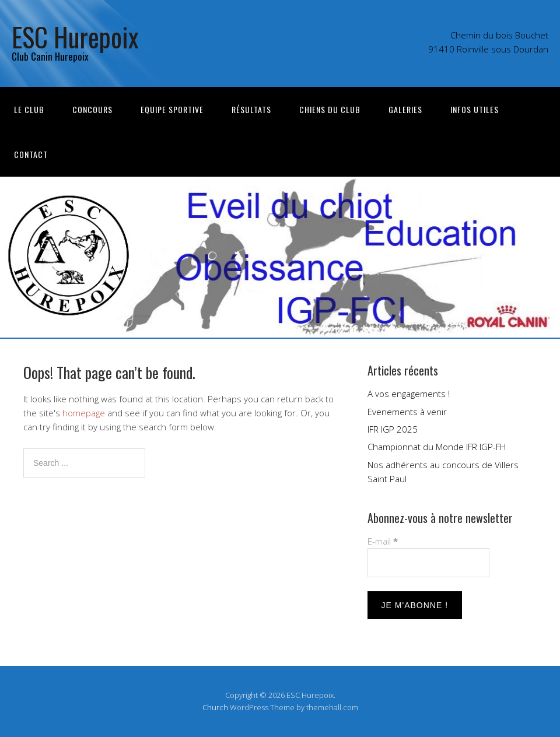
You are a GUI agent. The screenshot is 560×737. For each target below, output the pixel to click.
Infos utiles (475, 109)
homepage (84, 413)
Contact (31, 154)
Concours (92, 109)
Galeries (405, 109)
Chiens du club (330, 109)
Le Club (29, 109)
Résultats (251, 109)
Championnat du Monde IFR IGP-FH (437, 447)
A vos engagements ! (409, 394)
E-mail (383, 541)
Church (215, 707)
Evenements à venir (407, 412)
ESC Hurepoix (75, 36)
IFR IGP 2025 (393, 429)
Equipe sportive (172, 109)
